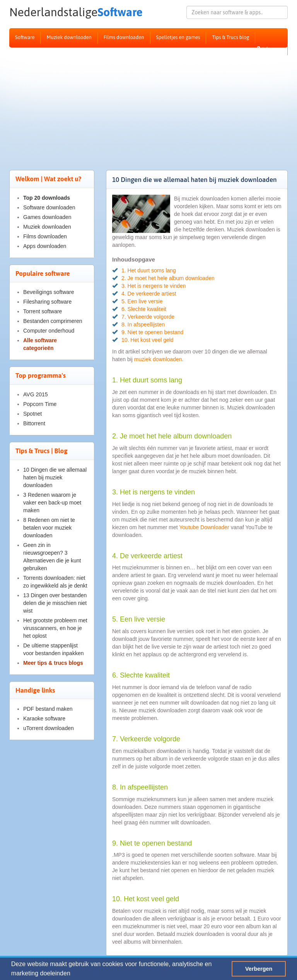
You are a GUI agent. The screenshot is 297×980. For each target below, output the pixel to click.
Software (52, 12)
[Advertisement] (148, 105)
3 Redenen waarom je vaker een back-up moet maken (52, 503)
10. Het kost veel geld (148, 340)
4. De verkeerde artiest (149, 294)
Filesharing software (47, 302)
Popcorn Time (40, 404)
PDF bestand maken (48, 709)
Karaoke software (44, 718)
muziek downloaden (158, 359)
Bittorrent (34, 423)
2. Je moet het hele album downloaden (168, 278)
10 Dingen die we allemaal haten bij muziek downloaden (55, 477)
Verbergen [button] (259, 969)
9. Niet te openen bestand (152, 332)
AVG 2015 (36, 394)
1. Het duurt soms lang (149, 270)
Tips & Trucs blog (230, 37)
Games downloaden (47, 217)
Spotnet (32, 414)
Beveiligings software (49, 292)
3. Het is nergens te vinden (154, 286)
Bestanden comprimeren (53, 321)
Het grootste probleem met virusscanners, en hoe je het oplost (55, 628)
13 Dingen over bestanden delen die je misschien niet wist (55, 603)
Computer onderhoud (49, 331)
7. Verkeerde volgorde (148, 317)
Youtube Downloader (204, 527)
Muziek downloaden (69, 37)
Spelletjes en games (178, 37)
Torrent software (43, 311)
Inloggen (269, 49)
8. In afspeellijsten (143, 324)
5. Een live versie (142, 301)
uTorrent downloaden (49, 728)
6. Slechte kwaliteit (144, 309)
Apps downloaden (45, 246)
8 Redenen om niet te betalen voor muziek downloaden (49, 528)
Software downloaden (49, 207)
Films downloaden (124, 37)
